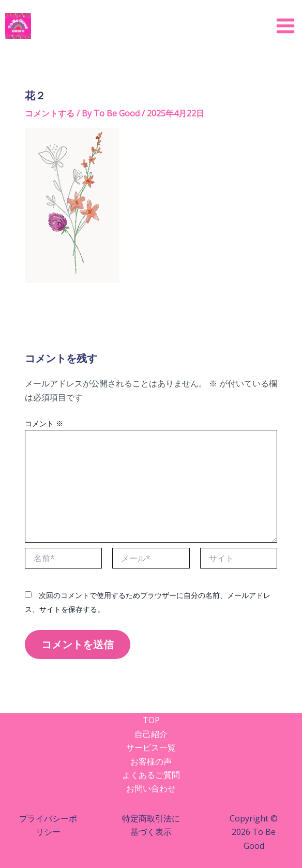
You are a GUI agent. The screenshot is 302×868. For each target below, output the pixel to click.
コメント (44, 423)
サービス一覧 (151, 747)
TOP (151, 720)
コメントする (50, 113)
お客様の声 (151, 761)
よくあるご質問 (151, 775)
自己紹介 (151, 734)
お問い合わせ (151, 788)
